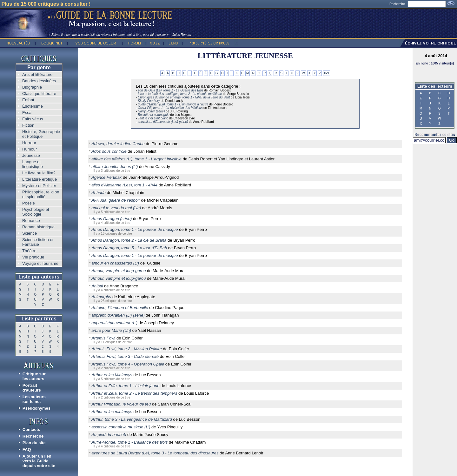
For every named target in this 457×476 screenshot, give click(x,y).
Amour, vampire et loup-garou (119, 271)
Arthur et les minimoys (112, 412)
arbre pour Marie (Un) (111, 330)
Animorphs (101, 297)
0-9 (326, 73)
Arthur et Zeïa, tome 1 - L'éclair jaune (125, 386)
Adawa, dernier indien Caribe (118, 144)
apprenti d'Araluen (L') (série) (118, 315)
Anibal (97, 286)
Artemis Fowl (103, 338)
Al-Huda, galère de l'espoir (116, 200)
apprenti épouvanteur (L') (114, 323)
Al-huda (99, 193)
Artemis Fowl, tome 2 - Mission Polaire (127, 349)
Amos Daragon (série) (112, 219)
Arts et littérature (37, 74)
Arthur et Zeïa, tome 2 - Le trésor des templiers (134, 393)
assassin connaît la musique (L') (121, 427)
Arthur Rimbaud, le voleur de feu (121, 404)
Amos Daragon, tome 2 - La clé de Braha (129, 240)
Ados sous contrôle (109, 151)
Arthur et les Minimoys (112, 375)
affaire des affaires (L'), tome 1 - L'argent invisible (136, 159)
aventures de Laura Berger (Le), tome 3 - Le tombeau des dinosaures (155, 453)
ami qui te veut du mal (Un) (116, 208)
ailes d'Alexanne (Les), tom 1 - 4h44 (124, 185)
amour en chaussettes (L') (115, 263)
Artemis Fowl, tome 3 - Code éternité (125, 356)
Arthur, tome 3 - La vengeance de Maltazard (132, 419)
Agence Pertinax (106, 177)
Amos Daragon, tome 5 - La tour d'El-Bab (129, 248)
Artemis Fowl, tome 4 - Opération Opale (128, 364)
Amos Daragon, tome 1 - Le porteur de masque (135, 229)
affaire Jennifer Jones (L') (115, 167)
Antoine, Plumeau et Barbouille (120, 308)
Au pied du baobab (109, 435)
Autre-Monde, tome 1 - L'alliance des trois (129, 442)
